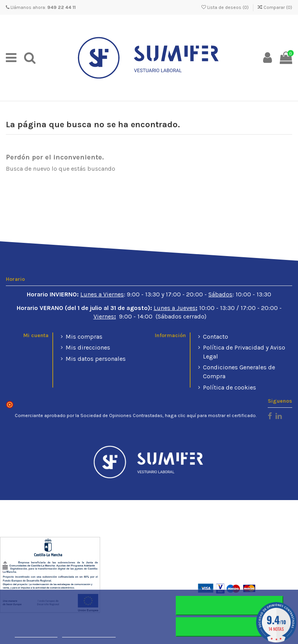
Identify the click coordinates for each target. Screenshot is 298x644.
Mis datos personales (96, 359)
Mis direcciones (88, 347)
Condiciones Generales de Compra (239, 371)
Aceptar (230, 627)
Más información (36, 634)
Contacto (216, 337)
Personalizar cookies (89, 634)
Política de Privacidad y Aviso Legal (244, 352)
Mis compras (84, 337)
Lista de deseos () (226, 7)
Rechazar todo (230, 606)
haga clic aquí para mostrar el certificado (210, 415)
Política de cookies (230, 387)
